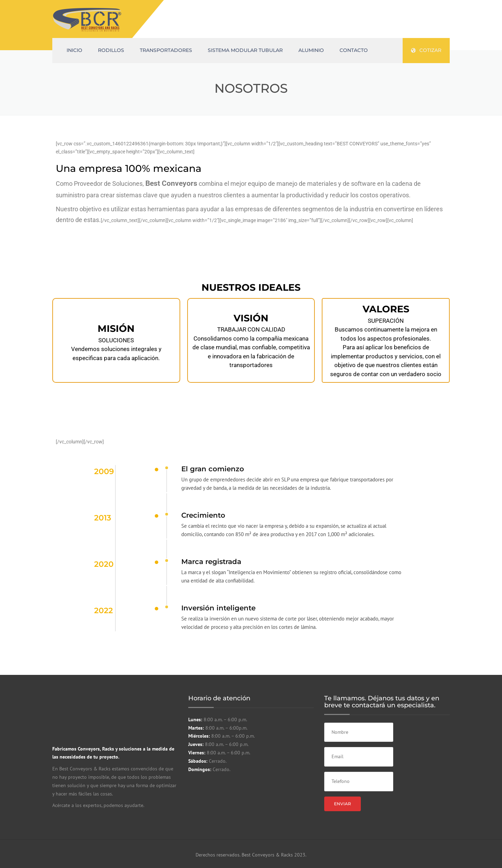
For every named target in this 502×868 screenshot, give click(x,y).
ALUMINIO (311, 50)
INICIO (74, 50)
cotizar (426, 50)
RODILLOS (111, 50)
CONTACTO (354, 50)
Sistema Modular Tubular (245, 50)
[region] (251, 333)
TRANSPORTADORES (166, 50)
